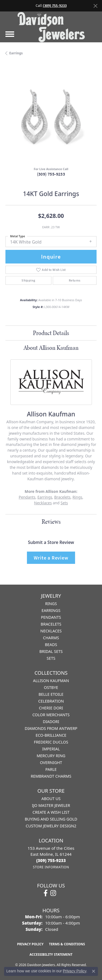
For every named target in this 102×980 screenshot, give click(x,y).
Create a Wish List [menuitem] (51, 812)
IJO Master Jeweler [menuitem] (51, 805)
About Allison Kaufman (51, 348)
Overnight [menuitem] (51, 763)
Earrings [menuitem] (51, 610)
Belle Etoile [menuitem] (51, 694)
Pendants (27, 497)
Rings (77, 497)
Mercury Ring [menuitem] (51, 756)
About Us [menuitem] (51, 799)
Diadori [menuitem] (51, 722)
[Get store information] (51, 867)
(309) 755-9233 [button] (55, 6)
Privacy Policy (30, 944)
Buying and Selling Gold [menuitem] (51, 819)
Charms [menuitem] (51, 638)
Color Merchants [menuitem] (51, 715)
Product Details (51, 333)
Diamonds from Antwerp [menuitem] (51, 728)
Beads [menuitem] (51, 645)
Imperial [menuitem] (51, 749)
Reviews (51, 522)
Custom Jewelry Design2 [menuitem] (51, 826)
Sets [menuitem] (51, 658)
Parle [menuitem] (51, 769)
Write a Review (51, 558)
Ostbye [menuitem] (51, 687)
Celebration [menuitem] (51, 701)
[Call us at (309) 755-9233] (51, 860)
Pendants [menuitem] (51, 617)
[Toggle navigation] (10, 34)
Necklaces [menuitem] (51, 631)
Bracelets (62, 497)
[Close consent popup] (94, 971)
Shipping (28, 280)
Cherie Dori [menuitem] (51, 708)
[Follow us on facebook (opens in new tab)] (46, 893)
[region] (51, 117)
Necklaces (43, 503)
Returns (75, 280)
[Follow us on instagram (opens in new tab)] (53, 893)
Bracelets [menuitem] (51, 624)
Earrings (16, 53)
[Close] (95, 6)
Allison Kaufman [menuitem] (51, 681)
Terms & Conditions (67, 944)
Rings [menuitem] (51, 604)
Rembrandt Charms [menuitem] (51, 776)
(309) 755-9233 (51, 174)
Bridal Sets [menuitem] (51, 651)
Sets (64, 503)
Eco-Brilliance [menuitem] (51, 735)
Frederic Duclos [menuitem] (51, 742)
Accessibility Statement (51, 954)
